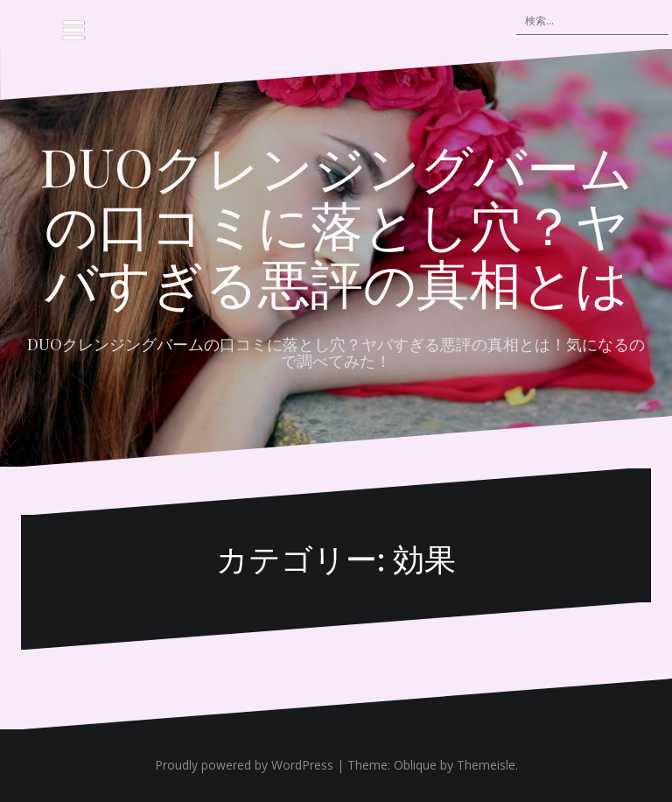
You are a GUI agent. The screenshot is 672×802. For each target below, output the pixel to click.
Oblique (415, 765)
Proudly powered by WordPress (244, 765)
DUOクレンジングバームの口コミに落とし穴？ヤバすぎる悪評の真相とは (336, 223)
